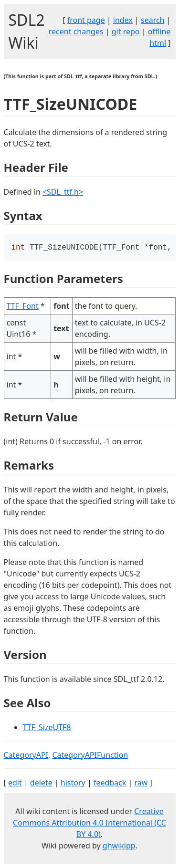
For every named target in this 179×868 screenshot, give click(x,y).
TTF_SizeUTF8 (47, 728)
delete (41, 784)
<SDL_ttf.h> (63, 192)
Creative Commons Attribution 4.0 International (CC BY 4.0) (89, 824)
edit (15, 784)
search (153, 20)
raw (141, 784)
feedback (110, 784)
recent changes (76, 31)
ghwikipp (119, 847)
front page (86, 20)
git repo (126, 31)
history (73, 784)
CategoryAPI (26, 756)
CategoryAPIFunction (90, 756)
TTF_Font (23, 307)
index (123, 20)
